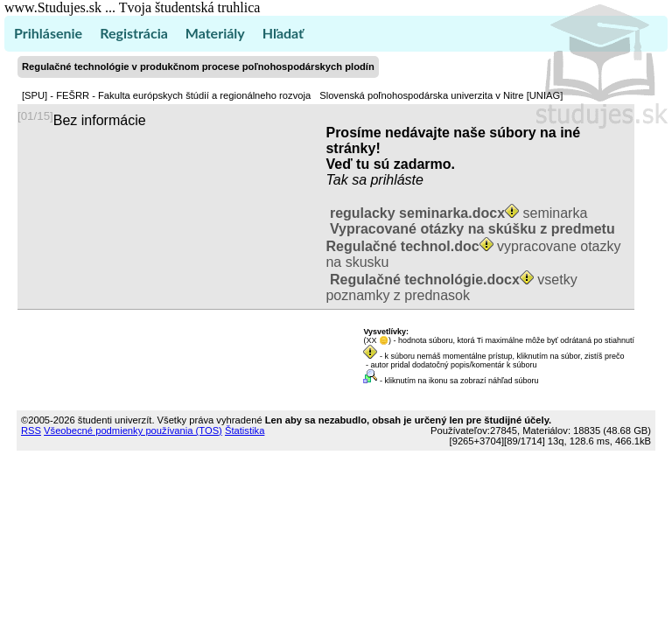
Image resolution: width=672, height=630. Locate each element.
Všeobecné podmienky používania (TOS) (133, 430)
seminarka (456, 213)
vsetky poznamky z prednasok (451, 287)
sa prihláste (388, 180)
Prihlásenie (48, 33)
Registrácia (134, 33)
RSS (31, 430)
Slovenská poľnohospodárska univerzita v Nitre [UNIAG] (441, 95)
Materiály (215, 33)
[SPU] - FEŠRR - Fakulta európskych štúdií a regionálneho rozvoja (166, 95)
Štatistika (245, 430)
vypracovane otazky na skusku (473, 245)
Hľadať (283, 33)
